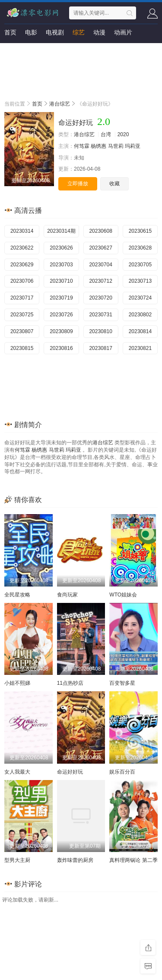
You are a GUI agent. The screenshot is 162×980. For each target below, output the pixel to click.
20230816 (61, 348)
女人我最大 (17, 772)
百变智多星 (122, 683)
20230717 (22, 298)
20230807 (22, 331)
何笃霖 (82, 146)
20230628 (140, 248)
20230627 (100, 248)
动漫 (99, 32)
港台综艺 (60, 104)
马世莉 (116, 146)
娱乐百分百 (122, 772)
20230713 (140, 281)
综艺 (79, 32)
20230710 (61, 281)
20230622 (22, 248)
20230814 (140, 331)
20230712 (100, 281)
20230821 (140, 348)
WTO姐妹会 (123, 595)
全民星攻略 (17, 595)
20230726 (61, 315)
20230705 (140, 265)
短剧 (10, 50)
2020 (123, 134)
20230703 (61, 265)
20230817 (100, 348)
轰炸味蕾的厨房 (75, 860)
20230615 (140, 231)
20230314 (22, 231)
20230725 (22, 315)
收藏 (114, 184)
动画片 (123, 32)
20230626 (61, 248)
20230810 (100, 331)
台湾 (106, 134)
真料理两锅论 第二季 (133, 860)
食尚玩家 (67, 595)
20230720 (100, 298)
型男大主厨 (17, 860)
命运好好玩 (70, 772)
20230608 (100, 231)
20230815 (22, 348)
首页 (10, 32)
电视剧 (55, 32)
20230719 (61, 298)
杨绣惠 (98, 146)
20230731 (100, 315)
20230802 (140, 315)
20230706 (22, 281)
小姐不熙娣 (17, 683)
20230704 (100, 265)
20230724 (140, 298)
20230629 (22, 265)
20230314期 (61, 231)
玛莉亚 (133, 146)
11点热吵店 (70, 683)
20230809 (61, 331)
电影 (31, 32)
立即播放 (78, 184)
